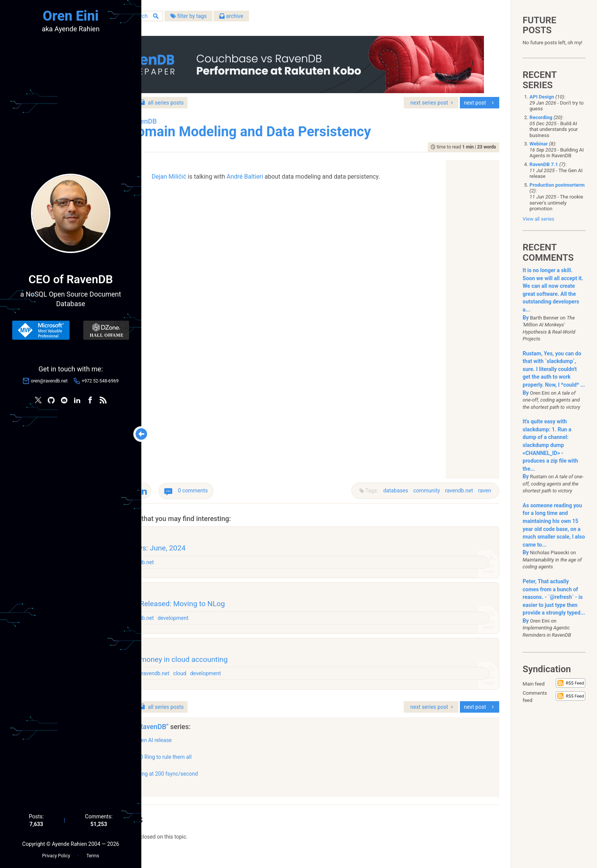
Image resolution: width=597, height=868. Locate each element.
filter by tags (258, 19)
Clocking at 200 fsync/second (232, 784)
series (232, 99)
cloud (251, 682)
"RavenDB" (223, 737)
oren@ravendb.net (49, 382)
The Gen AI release (219, 751)
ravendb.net (455, 487)
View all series (538, 219)
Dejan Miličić (202, 173)
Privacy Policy (56, 853)
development (245, 621)
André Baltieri (278, 173)
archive (301, 19)
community (423, 487)
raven (481, 487)
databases (392, 487)
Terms (93, 853)
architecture (195, 682)
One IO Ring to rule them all (229, 768)
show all (175, 796)
